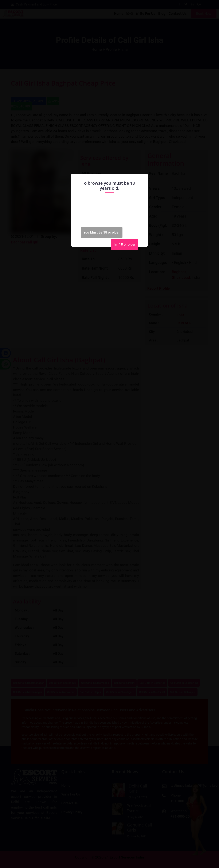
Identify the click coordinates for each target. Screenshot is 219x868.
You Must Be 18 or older (102, 232)
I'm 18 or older (125, 244)
